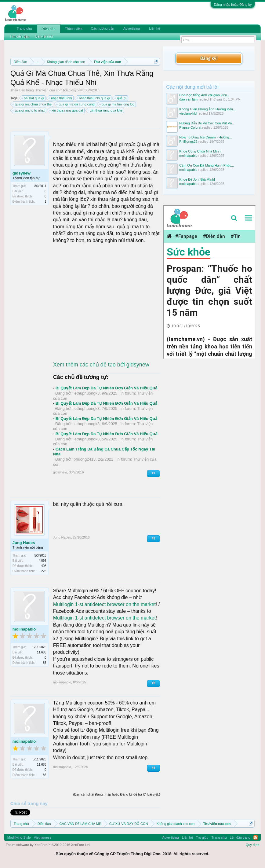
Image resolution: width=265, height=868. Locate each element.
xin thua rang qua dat (66, 110)
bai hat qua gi (33, 98)
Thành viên (73, 28)
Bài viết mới (44, 36)
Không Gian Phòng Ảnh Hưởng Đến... (207, 109)
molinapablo (24, 629)
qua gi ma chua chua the (32, 104)
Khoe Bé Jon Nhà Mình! (197, 179)
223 (44, 571)
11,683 (42, 652)
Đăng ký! (209, 58)
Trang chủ (24, 28)
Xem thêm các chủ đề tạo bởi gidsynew (101, 365)
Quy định (253, 845)
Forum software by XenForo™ (48, 845)
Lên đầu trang (240, 837)
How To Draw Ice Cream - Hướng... (205, 137)
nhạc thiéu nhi (60, 98)
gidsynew (76, 90)
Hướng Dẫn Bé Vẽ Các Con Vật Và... (207, 123)
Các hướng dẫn (102, 28)
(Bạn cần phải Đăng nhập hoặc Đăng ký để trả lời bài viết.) (116, 794)
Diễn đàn (49, 29)
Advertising (132, 28)
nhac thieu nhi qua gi (94, 98)
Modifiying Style (19, 837)
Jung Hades (24, 543)
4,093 (43, 561)
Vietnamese (43, 837)
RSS (256, 837)
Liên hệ (154, 28)
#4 (153, 768)
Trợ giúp (202, 837)
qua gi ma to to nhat (29, 110)
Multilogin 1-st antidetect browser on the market (104, 604)
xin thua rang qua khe (105, 110)
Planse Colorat (190, 127)
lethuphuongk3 (87, 393)
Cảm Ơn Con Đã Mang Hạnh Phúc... (207, 165)
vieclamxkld (188, 113)
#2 (153, 538)
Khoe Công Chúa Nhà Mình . (201, 151)
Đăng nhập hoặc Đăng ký (233, 5)
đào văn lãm (188, 99)
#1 (153, 473)
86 (45, 663)
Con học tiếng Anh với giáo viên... (204, 95)
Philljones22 (188, 142)
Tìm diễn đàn (20, 36)
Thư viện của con (48, 90)
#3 (153, 683)
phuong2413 (85, 459)
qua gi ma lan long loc (117, 104)
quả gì (121, 98)
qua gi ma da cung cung (76, 104)
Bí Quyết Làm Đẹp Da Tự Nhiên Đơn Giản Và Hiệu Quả (106, 388)
